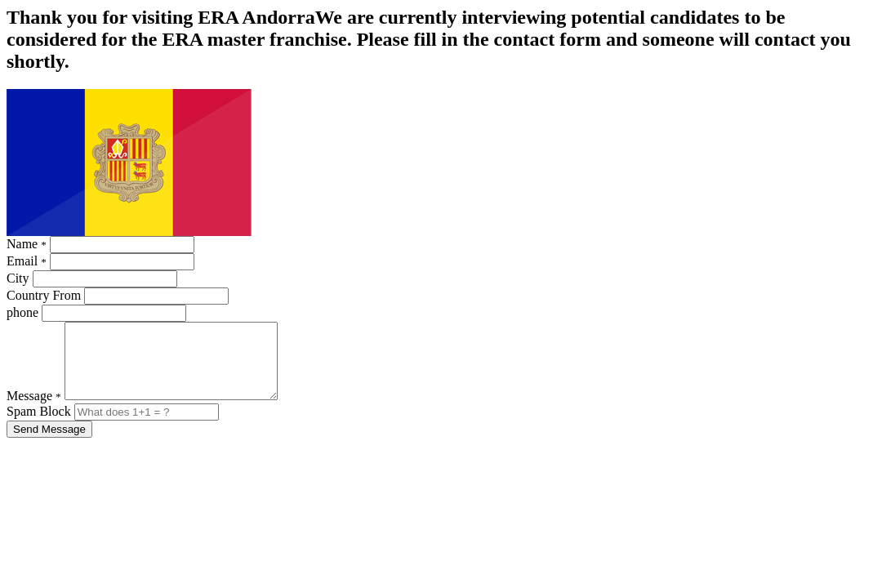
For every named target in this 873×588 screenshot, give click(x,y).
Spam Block (40, 426)
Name (27, 244)
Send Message (49, 444)
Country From (44, 295)
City (18, 278)
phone (22, 312)
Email (27, 261)
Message (34, 410)
